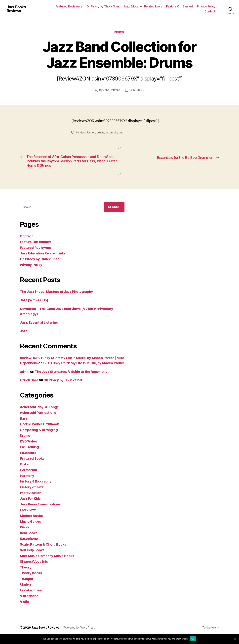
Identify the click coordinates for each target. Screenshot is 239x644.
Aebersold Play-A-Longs (40, 414)
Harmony (27, 483)
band (79, 133)
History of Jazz (32, 494)
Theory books (32, 580)
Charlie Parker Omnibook (41, 431)
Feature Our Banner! (179, 6)
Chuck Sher (30, 387)
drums (101, 133)
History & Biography (37, 488)
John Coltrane (111, 90)
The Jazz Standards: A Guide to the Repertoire (75, 379)
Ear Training (30, 454)
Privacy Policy (206, 6)
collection (89, 133)
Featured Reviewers (69, 6)
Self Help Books (33, 557)
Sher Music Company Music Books (49, 563)
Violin (25, 609)
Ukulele (26, 591)
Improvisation (31, 500)
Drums (120, 33)
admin (25, 379)
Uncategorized (32, 597)
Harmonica (29, 477)
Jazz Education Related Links (143, 6)
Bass (24, 425)
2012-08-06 (137, 90)
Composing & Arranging (40, 437)
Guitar (25, 471)
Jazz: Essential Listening (40, 324)
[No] (235, 639)
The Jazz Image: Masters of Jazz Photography (58, 293)
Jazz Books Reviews (17, 9)
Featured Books (33, 465)
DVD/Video (29, 448)
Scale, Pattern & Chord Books (44, 551)
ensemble (112, 133)
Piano (24, 534)
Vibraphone (30, 603)
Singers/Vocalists (35, 569)
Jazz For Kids (31, 505)
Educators (29, 460)
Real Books (29, 540)
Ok (193, 639)
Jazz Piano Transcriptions (41, 511)
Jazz (24, 333)
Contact (210, 11)
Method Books (32, 523)
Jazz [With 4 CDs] (35, 302)
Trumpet (27, 586)
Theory (26, 574)
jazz (122, 133)
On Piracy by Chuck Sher (103, 6)
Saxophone (29, 546)
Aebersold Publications (39, 420)
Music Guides (31, 528)
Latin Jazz (28, 517)
